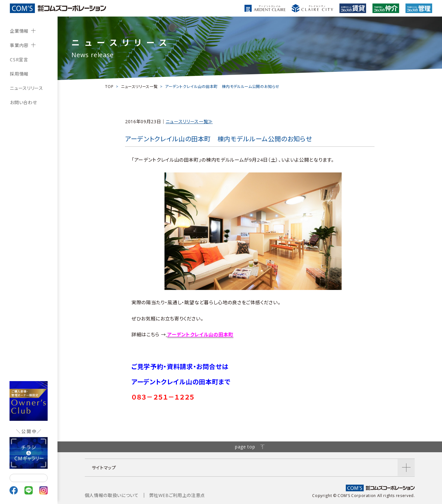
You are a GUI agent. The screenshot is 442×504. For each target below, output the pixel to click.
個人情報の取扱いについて (112, 495)
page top (250, 447)
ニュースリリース (26, 88)
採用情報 (19, 74)
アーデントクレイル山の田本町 (200, 334)
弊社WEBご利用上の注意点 (177, 495)
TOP (109, 87)
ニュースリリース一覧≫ (189, 121)
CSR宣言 (19, 60)
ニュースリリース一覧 (139, 87)
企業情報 (19, 31)
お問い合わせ (23, 102)
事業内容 (19, 45)
